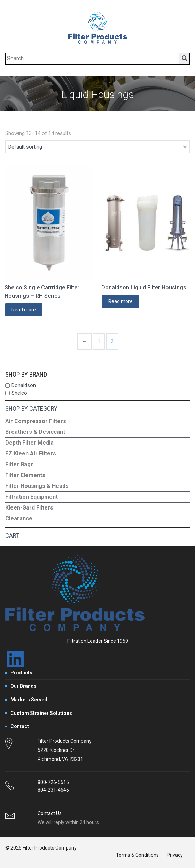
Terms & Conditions (137, 855)
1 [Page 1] (99, 341)
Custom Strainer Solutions (41, 713)
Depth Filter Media (29, 443)
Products (21, 673)
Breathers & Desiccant (35, 432)
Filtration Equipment (32, 497)
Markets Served (29, 700)
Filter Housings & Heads (37, 486)
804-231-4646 (53, 790)
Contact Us (50, 813)
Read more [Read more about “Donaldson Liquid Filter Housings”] (120, 301)
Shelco (19, 393)
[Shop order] (97, 147)
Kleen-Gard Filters (29, 508)
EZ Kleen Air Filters (31, 454)
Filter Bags (19, 464)
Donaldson (24, 385)
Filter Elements (25, 475)
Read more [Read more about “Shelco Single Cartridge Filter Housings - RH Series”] (24, 310)
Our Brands (24, 686)
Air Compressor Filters (36, 421)
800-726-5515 (53, 782)
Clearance (19, 518)
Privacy (175, 855)
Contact (20, 726)
